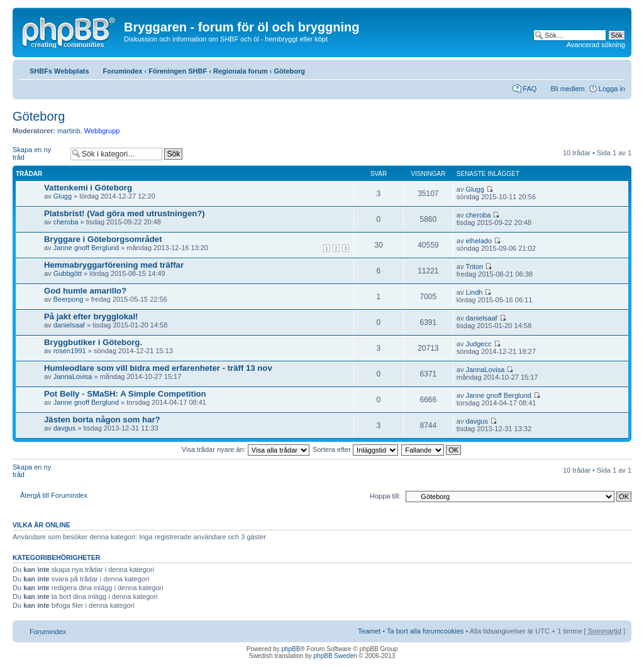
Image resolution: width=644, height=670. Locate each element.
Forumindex (123, 71)
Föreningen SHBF (178, 71)
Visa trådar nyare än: (246, 449)
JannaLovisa (73, 376)
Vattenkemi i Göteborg (88, 188)
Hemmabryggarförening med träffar (114, 265)
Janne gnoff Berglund (86, 248)
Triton (475, 266)
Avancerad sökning (596, 45)
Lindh (475, 292)
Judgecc (479, 344)
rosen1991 (70, 351)
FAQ (530, 89)
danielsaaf (69, 325)
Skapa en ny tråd (38, 154)
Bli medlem (567, 89)
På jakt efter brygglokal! (91, 316)
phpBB (291, 649)
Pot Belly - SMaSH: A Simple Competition (125, 394)
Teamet (369, 631)
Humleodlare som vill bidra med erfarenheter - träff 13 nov (158, 368)
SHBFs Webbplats (59, 71)
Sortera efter (355, 449)
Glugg (63, 196)
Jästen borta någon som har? (102, 420)
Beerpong (69, 299)
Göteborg (290, 71)
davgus (64, 428)
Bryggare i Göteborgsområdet (103, 239)
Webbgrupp (102, 131)
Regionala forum (241, 71)
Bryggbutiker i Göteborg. (93, 342)
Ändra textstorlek (616, 69)
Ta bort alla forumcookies (425, 631)
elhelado (479, 241)
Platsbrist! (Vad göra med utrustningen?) (125, 213)
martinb (69, 131)
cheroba (66, 222)
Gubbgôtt (68, 273)
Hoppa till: (385, 496)
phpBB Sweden (336, 656)
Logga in (612, 89)
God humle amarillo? (85, 291)
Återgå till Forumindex (54, 495)
